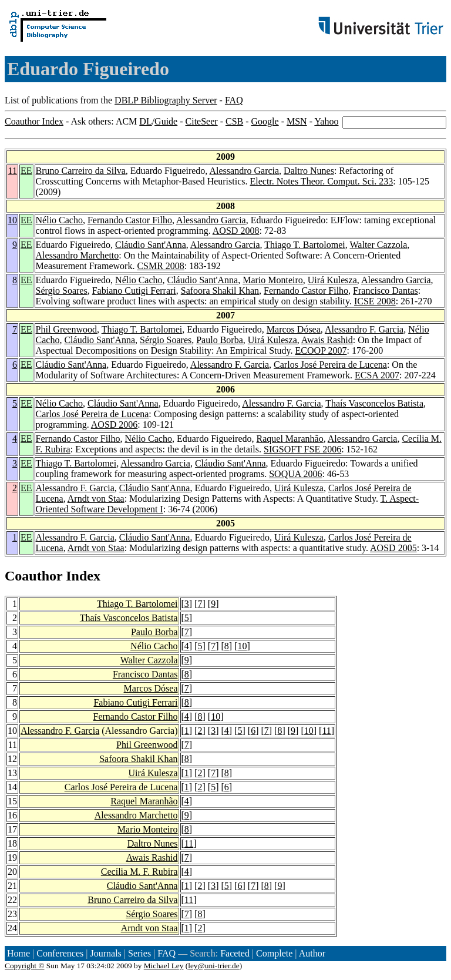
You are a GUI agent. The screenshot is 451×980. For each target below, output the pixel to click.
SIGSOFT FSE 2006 (302, 449)
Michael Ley (164, 966)
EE (26, 171)
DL (145, 121)
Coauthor (33, 576)
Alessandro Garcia (244, 171)
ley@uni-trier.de (213, 966)
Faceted (235, 953)
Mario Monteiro (273, 280)
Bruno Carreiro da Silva (81, 171)
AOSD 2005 (393, 548)
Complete (274, 953)
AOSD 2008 (236, 231)
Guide (166, 121)
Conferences (60, 953)
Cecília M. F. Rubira (139, 872)
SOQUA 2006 (295, 474)
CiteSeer (202, 121)
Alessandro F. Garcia (364, 329)
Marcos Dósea (294, 329)
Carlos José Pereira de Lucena (330, 365)
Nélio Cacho (59, 220)
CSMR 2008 (160, 266)
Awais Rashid (327, 340)
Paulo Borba (220, 340)
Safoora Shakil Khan (220, 291)
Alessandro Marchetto (78, 255)
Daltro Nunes (309, 171)
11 (13, 171)
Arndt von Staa (96, 499)
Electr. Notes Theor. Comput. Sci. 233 (322, 181)
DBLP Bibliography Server (166, 100)
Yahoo (326, 121)
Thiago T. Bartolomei (305, 245)
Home (18, 953)
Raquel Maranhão (290, 439)
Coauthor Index (34, 121)
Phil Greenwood (66, 329)
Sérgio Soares (62, 291)
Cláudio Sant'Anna (151, 245)
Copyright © (25, 966)
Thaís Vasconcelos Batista (374, 403)
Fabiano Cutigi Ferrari (134, 291)
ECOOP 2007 (321, 350)
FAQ (234, 100)
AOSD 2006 (115, 424)
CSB (234, 121)
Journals (105, 953)
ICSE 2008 (375, 301)
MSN (297, 121)
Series (139, 953)
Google (265, 121)
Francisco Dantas (386, 291)
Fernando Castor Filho (130, 220)
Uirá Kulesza (332, 280)
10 (12, 220)
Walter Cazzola (379, 245)
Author (312, 953)
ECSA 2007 (377, 375)
